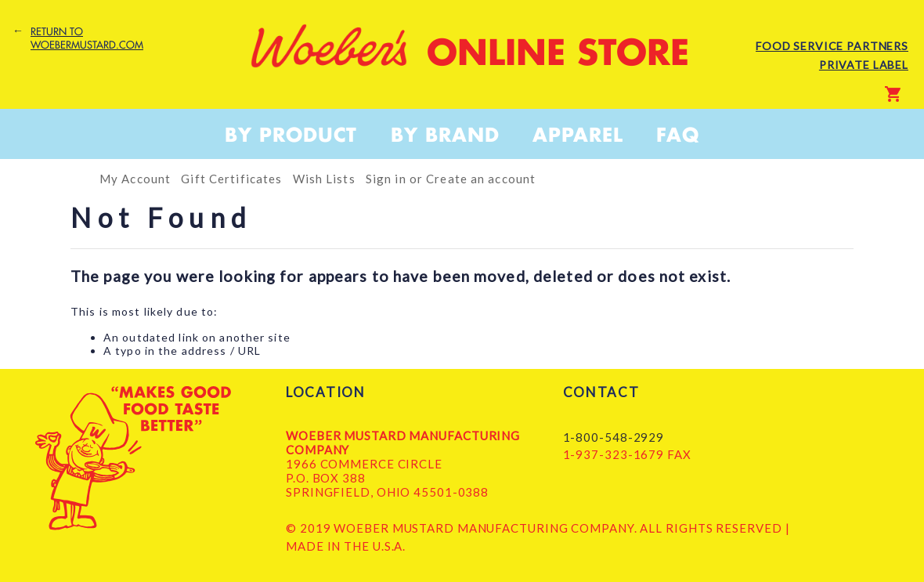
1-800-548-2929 (614, 437)
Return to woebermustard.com (87, 38)
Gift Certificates (231, 179)
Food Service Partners (832, 46)
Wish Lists (324, 179)
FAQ (678, 135)
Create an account (481, 179)
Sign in (386, 179)
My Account (135, 179)
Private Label (864, 65)
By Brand (445, 135)
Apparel (578, 135)
